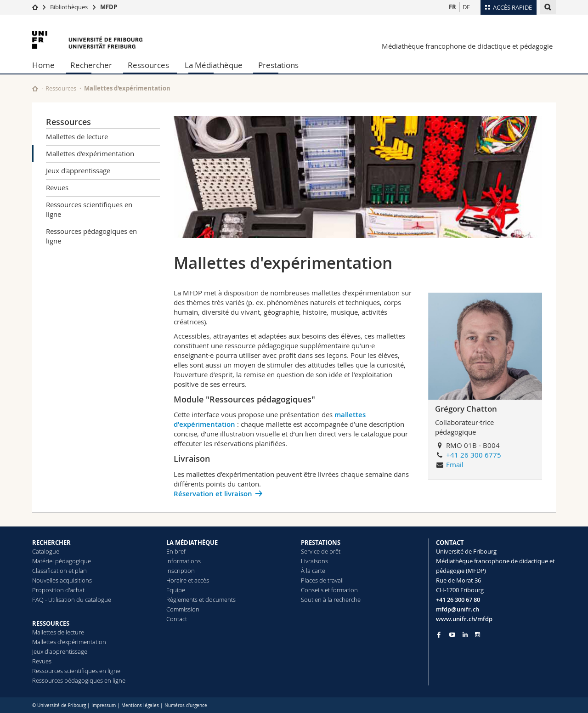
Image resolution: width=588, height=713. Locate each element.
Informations (184, 561)
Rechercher (91, 65)
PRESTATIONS (321, 543)
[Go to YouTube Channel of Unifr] (452, 635)
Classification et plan (59, 571)
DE (466, 7)
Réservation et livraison (213, 494)
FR (452, 7)
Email (455, 464)
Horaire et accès (188, 580)
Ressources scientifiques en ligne (89, 209)
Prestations (278, 65)
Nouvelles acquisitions (62, 580)
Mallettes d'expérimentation (90, 153)
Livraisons (314, 561)
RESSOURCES (51, 623)
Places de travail (322, 580)
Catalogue (46, 551)
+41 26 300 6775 (474, 455)
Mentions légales (140, 705)
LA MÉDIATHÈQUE (192, 543)
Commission (183, 609)
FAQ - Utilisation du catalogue (72, 600)
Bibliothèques (69, 7)
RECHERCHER (51, 543)
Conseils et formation (329, 590)
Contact (177, 619)
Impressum (104, 705)
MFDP (109, 7)
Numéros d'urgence (186, 705)
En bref (176, 551)
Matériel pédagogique (62, 561)
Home (43, 65)
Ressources (148, 65)
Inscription (181, 571)
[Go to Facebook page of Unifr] (439, 634)
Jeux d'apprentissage (78, 170)
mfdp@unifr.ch (458, 609)
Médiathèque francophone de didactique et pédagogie (467, 46)
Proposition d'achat (58, 590)
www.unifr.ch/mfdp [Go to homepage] (464, 619)
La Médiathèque (214, 65)
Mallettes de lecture (77, 136)
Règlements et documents (201, 600)
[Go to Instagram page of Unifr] (478, 635)
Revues (57, 187)
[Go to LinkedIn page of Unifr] (465, 635)
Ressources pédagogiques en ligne (91, 236)
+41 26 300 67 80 (458, 600)
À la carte (313, 571)
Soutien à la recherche (331, 600)
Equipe (176, 590)
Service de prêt (321, 551)
